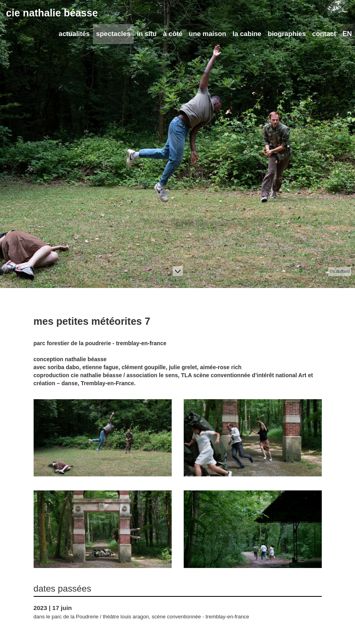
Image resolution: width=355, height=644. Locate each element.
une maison (208, 34)
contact (324, 34)
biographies (287, 34)
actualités (74, 34)
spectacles (113, 34)
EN (347, 34)
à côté (173, 34)
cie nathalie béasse (52, 13)
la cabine (247, 34)
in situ (147, 34)
